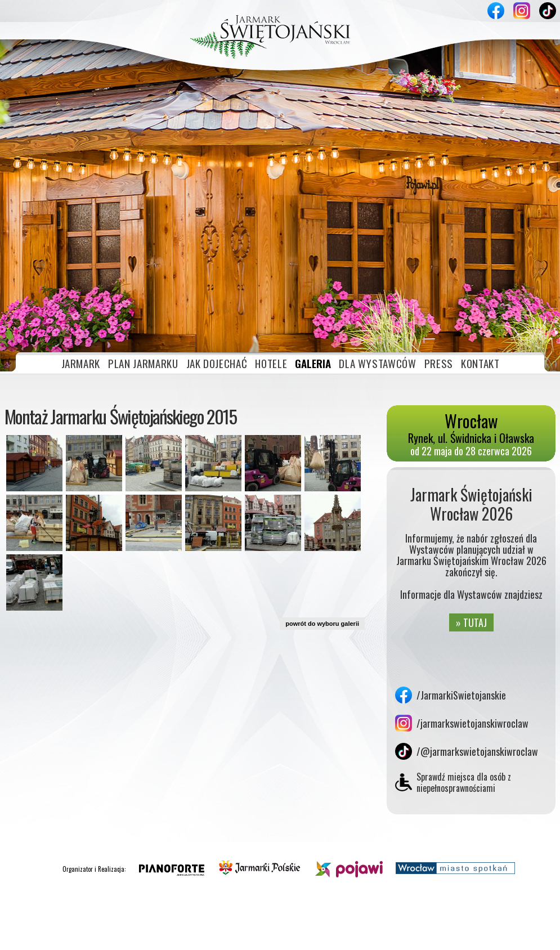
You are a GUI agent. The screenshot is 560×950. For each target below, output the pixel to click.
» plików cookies (126, 937)
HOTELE (271, 256)
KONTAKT (480, 256)
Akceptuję (493, 937)
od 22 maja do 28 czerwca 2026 (471, 343)
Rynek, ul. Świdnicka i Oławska (471, 323)
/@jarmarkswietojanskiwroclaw (477, 644)
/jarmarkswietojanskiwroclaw (472, 616)
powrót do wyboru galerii (322, 516)
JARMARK (81, 256)
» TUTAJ (471, 515)
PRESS (439, 256)
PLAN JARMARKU (143, 256)
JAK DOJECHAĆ (217, 256)
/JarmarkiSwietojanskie (461, 588)
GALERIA (313, 256)
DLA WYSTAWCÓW (377, 256)
